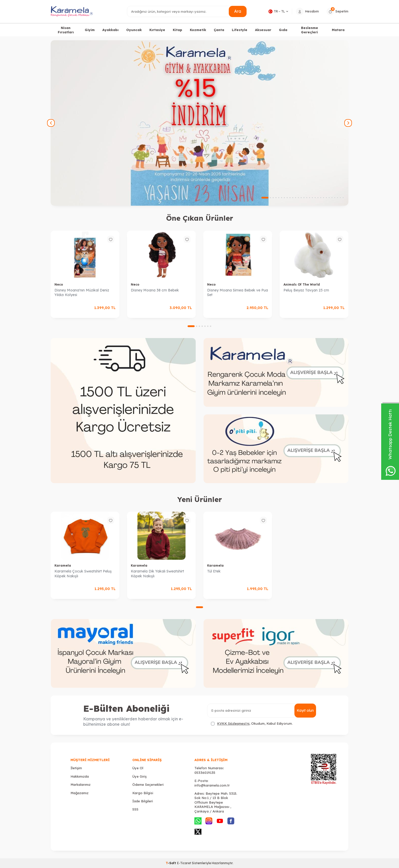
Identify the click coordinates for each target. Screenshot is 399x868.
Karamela (63, 565)
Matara (338, 30)
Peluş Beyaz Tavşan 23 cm (306, 290)
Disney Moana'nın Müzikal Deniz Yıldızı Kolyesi (82, 293)
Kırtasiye (157, 30)
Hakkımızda (80, 776)
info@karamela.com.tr (212, 785)
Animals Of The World (302, 284)
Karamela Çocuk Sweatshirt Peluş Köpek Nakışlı (83, 574)
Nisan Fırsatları (66, 30)
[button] (265, 198)
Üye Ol (138, 768)
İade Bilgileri (143, 801)
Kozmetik (198, 30)
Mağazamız (80, 793)
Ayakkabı (110, 30)
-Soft (171, 863)
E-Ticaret (184, 863)
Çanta (219, 30)
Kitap (177, 30)
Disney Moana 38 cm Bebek (155, 290)
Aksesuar (263, 30)
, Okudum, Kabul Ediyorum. (252, 724)
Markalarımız (81, 785)
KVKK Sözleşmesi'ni (233, 723)
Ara (238, 11)
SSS (135, 809)
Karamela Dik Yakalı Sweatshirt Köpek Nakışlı (157, 574)
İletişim (76, 768)
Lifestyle (240, 30)
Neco (59, 284)
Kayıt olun (305, 710)
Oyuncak (134, 30)
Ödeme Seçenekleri (148, 785)
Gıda (283, 30)
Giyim (90, 30)
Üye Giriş (139, 776)
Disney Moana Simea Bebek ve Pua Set (238, 293)
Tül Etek (214, 571)
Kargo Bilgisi (143, 793)
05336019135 (205, 773)
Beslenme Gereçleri (310, 30)
